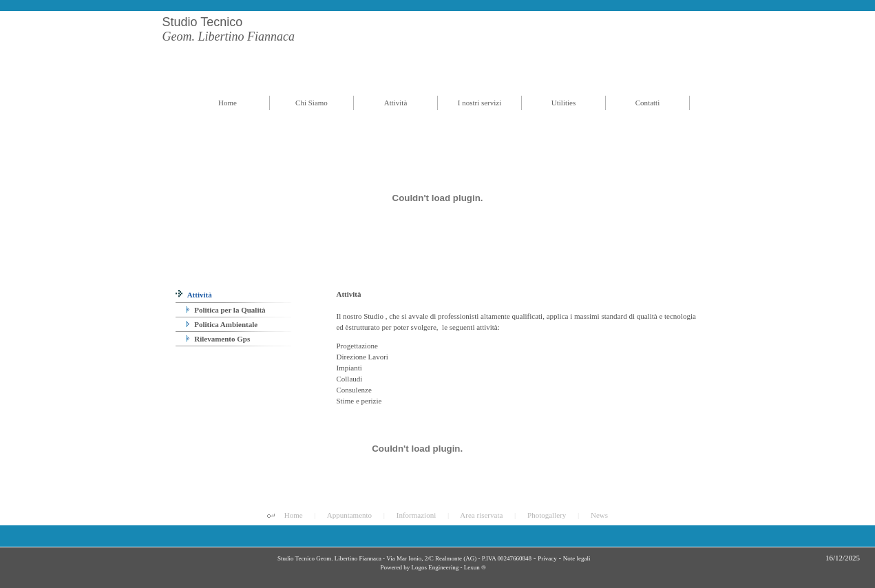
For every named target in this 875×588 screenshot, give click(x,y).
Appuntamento (349, 515)
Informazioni (416, 515)
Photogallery (547, 515)
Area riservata (481, 515)
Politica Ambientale (222, 324)
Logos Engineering (435, 567)
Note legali (577, 558)
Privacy (547, 558)
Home (294, 515)
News (599, 515)
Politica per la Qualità (226, 310)
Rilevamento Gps (218, 339)
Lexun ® (475, 567)
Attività (194, 295)
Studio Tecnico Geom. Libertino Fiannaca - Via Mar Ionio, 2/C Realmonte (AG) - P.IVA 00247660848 (404, 558)
